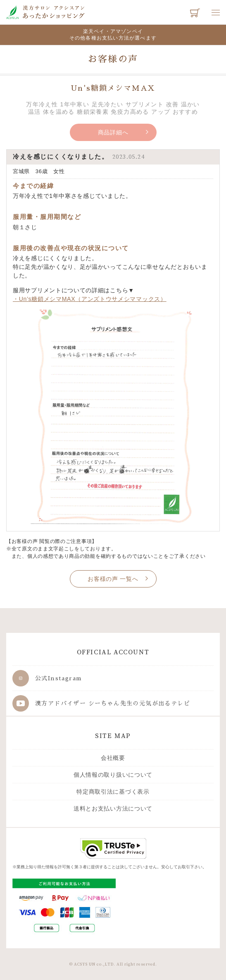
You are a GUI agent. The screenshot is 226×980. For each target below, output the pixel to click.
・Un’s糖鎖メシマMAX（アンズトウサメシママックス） (90, 299)
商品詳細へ (113, 132)
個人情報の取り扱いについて (113, 775)
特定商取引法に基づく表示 (113, 792)
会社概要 (113, 758)
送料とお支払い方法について (113, 808)
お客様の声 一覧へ (113, 579)
